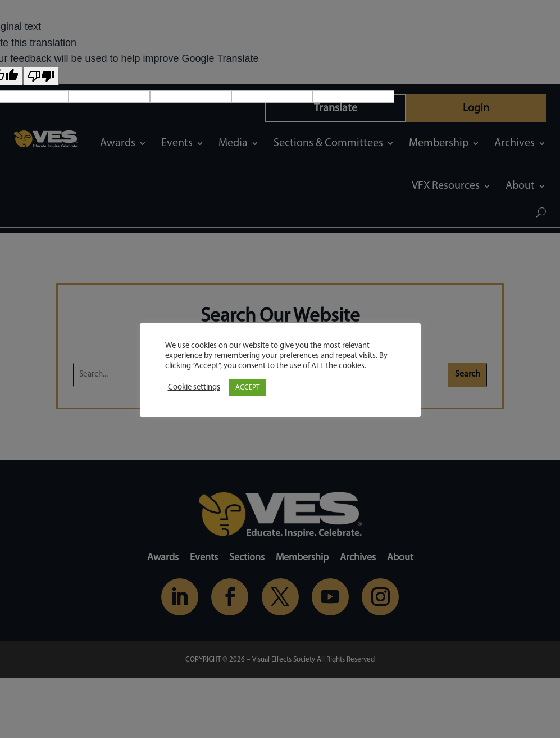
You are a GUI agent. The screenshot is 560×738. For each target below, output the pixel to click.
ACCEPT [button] (247, 388)
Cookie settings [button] (194, 388)
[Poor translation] (41, 76)
